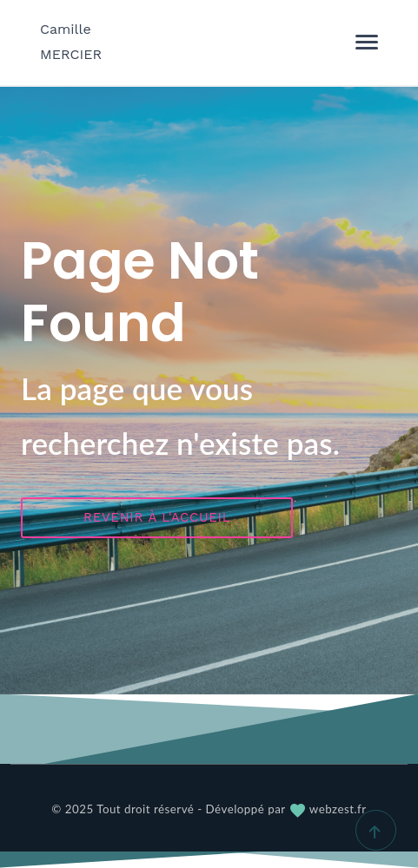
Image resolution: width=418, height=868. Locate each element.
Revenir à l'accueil (157, 517)
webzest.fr (327, 809)
